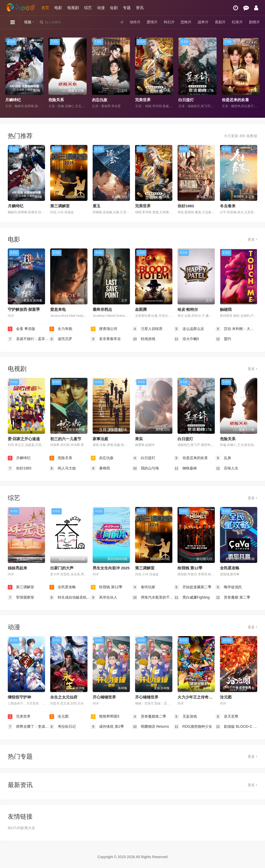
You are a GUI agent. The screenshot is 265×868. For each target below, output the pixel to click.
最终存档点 (102, 309)
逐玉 (97, 206)
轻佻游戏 (144, 339)
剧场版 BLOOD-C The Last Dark (236, 727)
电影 (58, 8)
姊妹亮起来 (17, 568)
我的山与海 (146, 468)
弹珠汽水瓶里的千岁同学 (153, 598)
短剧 (114, 8)
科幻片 (169, 22)
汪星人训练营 (148, 329)
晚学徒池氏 (229, 587)
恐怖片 (186, 22)
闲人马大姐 (63, 468)
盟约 (223, 339)
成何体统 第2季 (107, 727)
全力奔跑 (61, 329)
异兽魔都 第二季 (233, 598)
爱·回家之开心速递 (24, 439)
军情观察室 (21, 598)
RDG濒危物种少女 (193, 727)
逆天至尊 (227, 717)
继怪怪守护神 (19, 697)
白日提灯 (186, 100)
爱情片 (152, 22)
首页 (45, 8)
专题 (127, 8)
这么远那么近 (189, 329)
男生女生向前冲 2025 (111, 568)
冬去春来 (228, 206)
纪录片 (237, 22)
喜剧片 (220, 22)
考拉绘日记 (63, 727)
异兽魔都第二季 (149, 717)
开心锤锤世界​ (104, 697)
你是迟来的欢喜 (235, 100)
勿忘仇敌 (100, 100)
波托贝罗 (61, 339)
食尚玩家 (144, 587)
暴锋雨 (100, 468)
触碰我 (226, 309)
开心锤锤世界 (147, 697)
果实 (139, 439)
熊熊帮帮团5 (105, 717)
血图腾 (141, 309)
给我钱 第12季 (190, 568)
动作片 (135, 22)
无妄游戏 (186, 717)
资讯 (140, 8)
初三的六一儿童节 (66, 439)
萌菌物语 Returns (151, 727)
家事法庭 (100, 439)
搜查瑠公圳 (104, 329)
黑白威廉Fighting (192, 598)
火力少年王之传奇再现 (197, 697)
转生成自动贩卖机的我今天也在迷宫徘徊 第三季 (70, 598)
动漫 (101, 8)
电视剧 (73, 8)
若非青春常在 (106, 339)
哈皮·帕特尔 (188, 309)
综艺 (88, 8)
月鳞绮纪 (13, 100)
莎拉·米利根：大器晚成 (236, 329)
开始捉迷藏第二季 (193, 587)
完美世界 (143, 100)
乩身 (223, 458)
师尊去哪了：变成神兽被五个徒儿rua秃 (29, 727)
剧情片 (254, 22)
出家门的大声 (62, 568)
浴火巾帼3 (187, 339)
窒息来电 (58, 309)
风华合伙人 (104, 598)
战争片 (203, 22)
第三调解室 (60, 206)
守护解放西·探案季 (24, 309)
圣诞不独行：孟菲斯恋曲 (29, 339)
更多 (252, 239)
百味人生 (227, 468)
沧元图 (226, 697)
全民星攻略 (230, 568)
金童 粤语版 (21, 329)
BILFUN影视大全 (21, 828)
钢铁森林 (186, 468)
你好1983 (186, 206)
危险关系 (56, 100)
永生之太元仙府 (64, 697)
